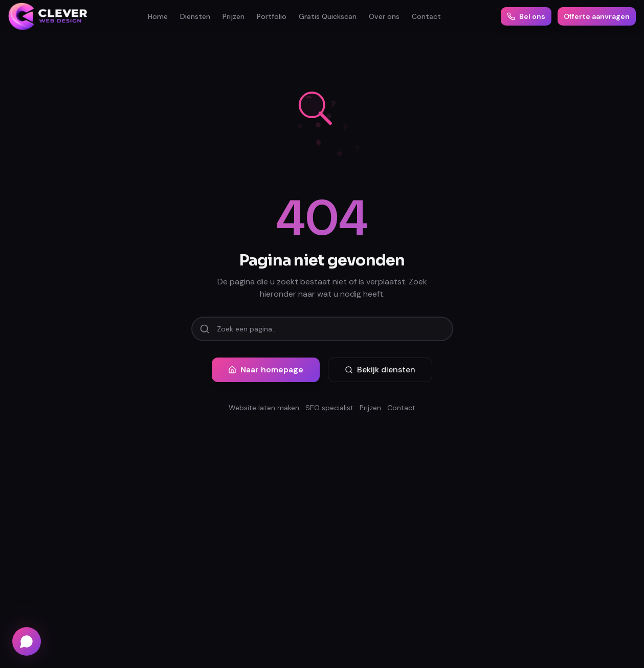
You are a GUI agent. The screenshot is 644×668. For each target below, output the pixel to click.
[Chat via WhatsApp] (27, 641)
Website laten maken (264, 408)
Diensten (195, 16)
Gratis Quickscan (328, 16)
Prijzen (234, 16)
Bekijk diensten (380, 370)
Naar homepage (266, 370)
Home (158, 16)
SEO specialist (329, 408)
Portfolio (272, 16)
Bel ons (526, 16)
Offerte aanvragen (597, 16)
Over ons (384, 16)
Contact (426, 16)
